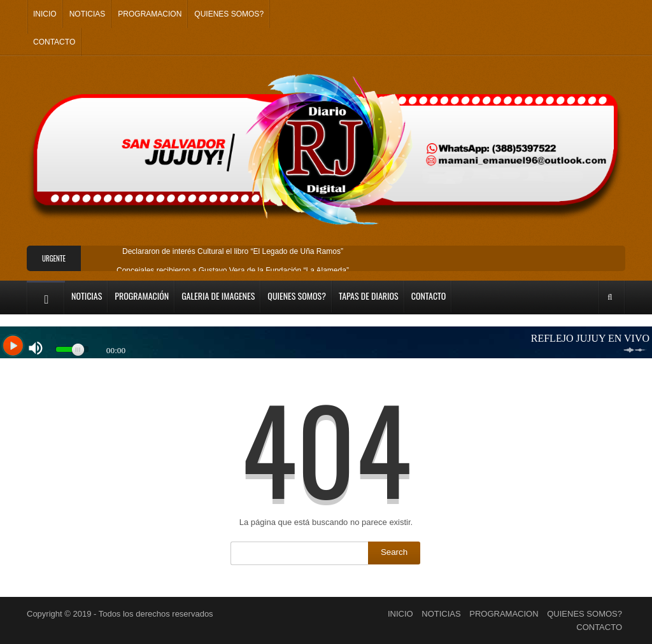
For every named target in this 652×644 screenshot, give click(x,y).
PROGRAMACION (150, 14)
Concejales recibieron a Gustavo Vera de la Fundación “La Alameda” (233, 270)
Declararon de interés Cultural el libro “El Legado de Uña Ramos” (233, 251)
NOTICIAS (88, 14)
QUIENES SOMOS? (229, 14)
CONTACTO (54, 42)
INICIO (45, 14)
